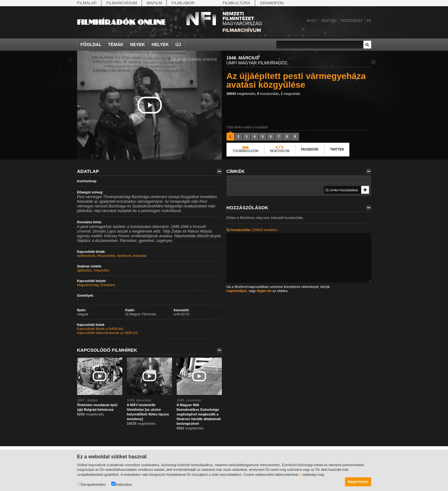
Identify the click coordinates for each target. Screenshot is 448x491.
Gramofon (272, 3)
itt (300, 475)
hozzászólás (268, 94)
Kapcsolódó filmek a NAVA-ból (100, 329)
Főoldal (91, 44)
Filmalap (87, 3)
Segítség (329, 21)
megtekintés (241, 94)
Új (178, 44)
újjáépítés (84, 270)
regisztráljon (237, 291)
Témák (116, 44)
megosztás (290, 94)
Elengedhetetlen (92, 484)
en (369, 21)
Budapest (108, 285)
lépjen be (264, 291)
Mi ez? (312, 21)
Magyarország (88, 285)
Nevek (138, 44)
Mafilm (154, 3)
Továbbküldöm (246, 151)
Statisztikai (122, 484)
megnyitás (101, 270)
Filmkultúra (236, 3)
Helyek (160, 44)
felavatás (140, 256)
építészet (124, 256)
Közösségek (352, 21)
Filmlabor (183, 3)
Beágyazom (280, 151)
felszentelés (106, 256)
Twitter (337, 149)
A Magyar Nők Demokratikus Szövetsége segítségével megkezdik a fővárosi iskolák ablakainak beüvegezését (199, 414)
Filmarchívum (121, 3)
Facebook (310, 149)
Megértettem (358, 482)
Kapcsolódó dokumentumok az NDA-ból (107, 333)
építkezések (86, 256)
